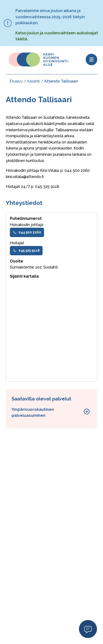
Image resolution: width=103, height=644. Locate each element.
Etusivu (16, 81)
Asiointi (33, 81)
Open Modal (88, 629)
